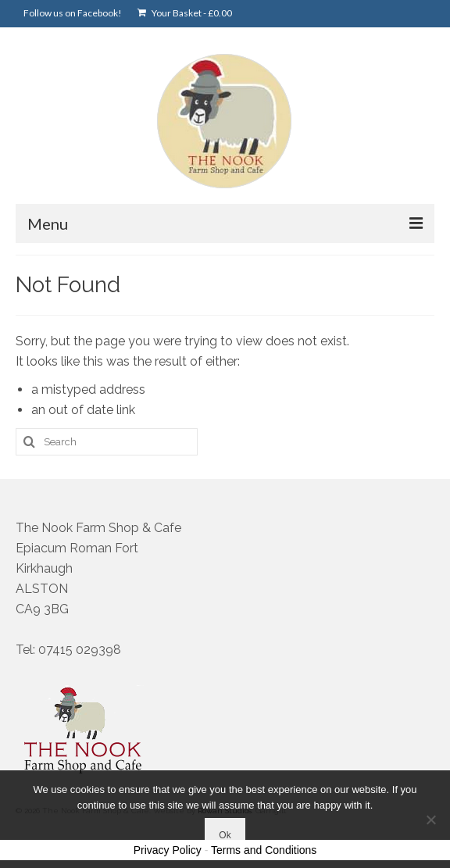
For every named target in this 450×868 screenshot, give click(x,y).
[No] (430, 820)
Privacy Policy (168, 850)
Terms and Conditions (264, 850)
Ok (225, 835)
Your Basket (185, 13)
